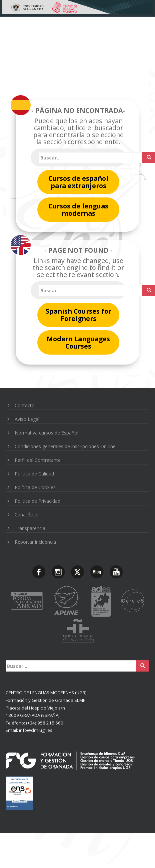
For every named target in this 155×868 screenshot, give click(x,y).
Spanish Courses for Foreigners (78, 315)
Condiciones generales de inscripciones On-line (65, 446)
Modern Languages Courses (78, 342)
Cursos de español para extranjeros (78, 182)
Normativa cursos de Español (46, 433)
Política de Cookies (35, 487)
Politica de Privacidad (37, 501)
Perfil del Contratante (38, 460)
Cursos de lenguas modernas (78, 210)
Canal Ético (27, 515)
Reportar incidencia (35, 542)
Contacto (25, 405)
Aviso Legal (27, 419)
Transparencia (30, 528)
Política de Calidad (34, 474)
